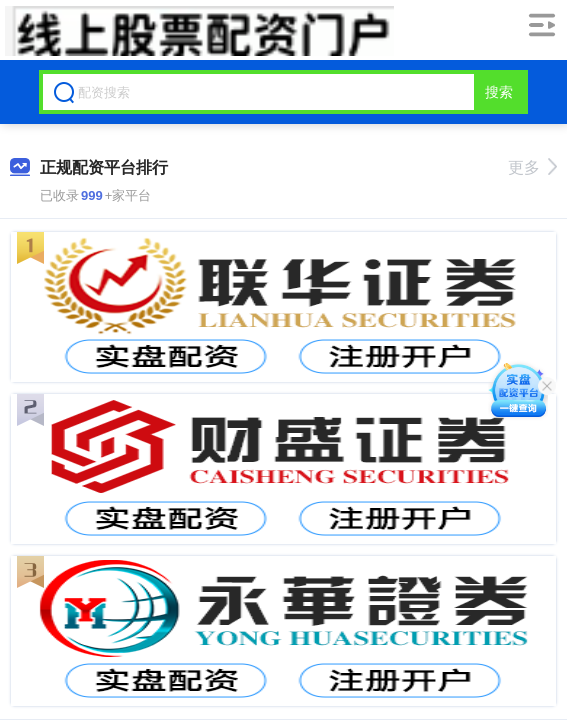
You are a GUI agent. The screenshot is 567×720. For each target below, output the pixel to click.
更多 (532, 167)
